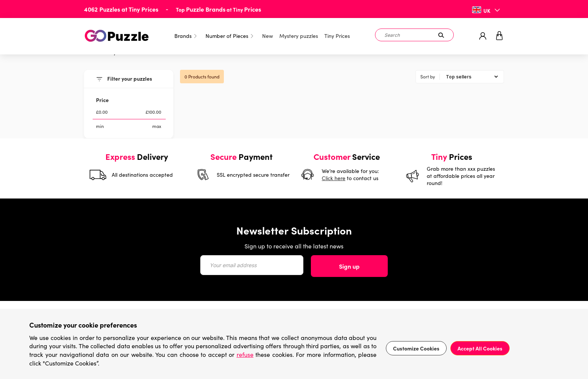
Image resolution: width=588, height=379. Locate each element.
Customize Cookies (416, 348)
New (268, 36)
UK (487, 11)
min (100, 126)
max (157, 126)
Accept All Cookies (480, 348)
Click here (334, 178)
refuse (245, 354)
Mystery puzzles (299, 36)
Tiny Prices (337, 36)
